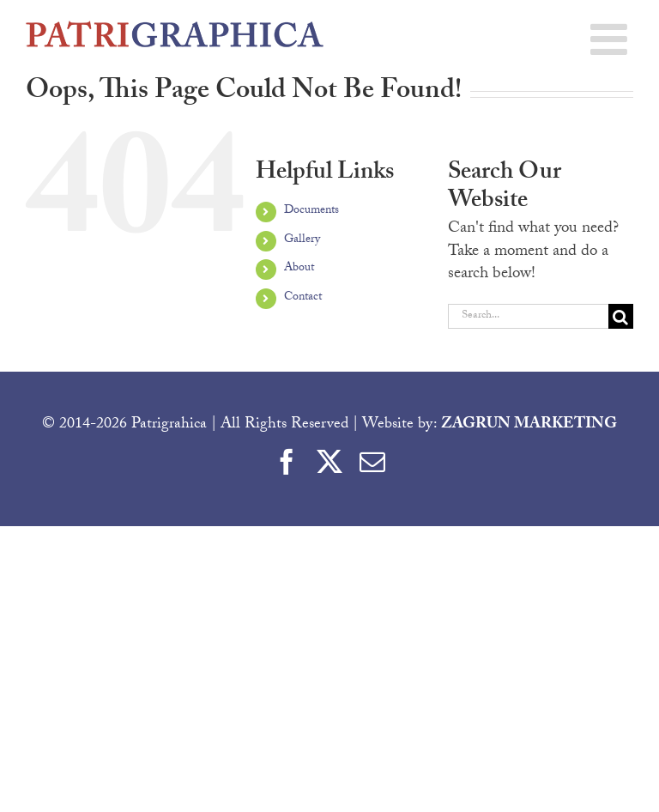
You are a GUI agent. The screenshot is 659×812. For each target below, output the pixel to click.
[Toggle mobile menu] (612, 39)
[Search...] (528, 316)
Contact (303, 298)
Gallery (302, 240)
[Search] (621, 316)
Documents (311, 211)
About (299, 269)
